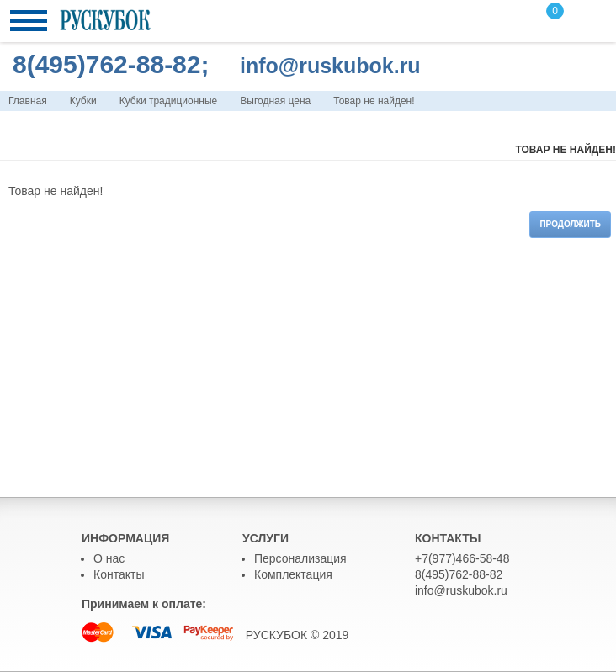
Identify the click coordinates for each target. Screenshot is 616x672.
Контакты (119, 574)
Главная (28, 101)
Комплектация (293, 574)
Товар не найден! (374, 101)
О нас (109, 558)
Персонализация (300, 558)
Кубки (83, 101)
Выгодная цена (275, 101)
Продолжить (570, 224)
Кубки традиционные (169, 101)
